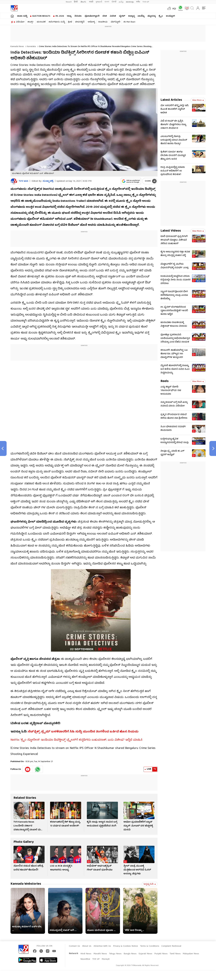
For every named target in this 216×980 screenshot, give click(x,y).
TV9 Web (23, 181)
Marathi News (100, 954)
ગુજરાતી (99, 2)
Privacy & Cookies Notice (125, 946)
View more (198, 100)
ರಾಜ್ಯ (69, 16)
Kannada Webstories (26, 884)
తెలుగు (84, 2)
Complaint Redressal (171, 946)
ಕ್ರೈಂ (161, 16)
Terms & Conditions (150, 946)
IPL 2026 (60, 16)
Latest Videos (171, 231)
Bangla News (130, 954)
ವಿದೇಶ (113, 16)
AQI (174, 9)
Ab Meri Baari (129, 22)
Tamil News (175, 954)
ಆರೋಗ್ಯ (91, 22)
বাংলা (107, 2)
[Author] (14, 181)
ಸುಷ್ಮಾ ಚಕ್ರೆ (48, 181)
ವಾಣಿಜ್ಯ (141, 16)
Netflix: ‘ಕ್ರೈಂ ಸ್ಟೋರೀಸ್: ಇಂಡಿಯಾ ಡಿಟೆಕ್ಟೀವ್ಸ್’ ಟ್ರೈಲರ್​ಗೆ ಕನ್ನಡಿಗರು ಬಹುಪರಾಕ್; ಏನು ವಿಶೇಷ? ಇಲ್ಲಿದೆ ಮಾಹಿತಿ (76, 740)
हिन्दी (76, 2)
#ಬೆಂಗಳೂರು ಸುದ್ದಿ (57, 22)
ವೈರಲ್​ (122, 16)
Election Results (41, 16)
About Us (87, 946)
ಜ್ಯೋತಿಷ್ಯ (152, 16)
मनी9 (138, 2)
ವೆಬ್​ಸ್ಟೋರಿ (115, 22)
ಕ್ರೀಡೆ (70, 22)
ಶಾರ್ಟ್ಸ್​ (31, 22)
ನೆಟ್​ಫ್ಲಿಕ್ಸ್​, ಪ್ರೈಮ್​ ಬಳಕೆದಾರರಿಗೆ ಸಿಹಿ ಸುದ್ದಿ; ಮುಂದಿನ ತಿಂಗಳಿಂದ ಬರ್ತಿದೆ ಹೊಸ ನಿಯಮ (83, 732)
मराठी (91, 2)
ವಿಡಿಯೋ (20, 22)
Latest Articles (171, 100)
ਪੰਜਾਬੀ (114, 2)
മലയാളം (130, 2)
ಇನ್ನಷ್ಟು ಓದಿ (150, 884)
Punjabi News (161, 954)
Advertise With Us (102, 946)
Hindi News (86, 954)
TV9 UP (96, 959)
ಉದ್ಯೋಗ (170, 16)
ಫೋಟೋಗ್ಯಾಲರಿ (92, 16)
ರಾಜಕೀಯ (103, 22)
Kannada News (17, 47)
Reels (165, 381)
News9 (69, 2)
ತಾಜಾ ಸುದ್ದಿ (22, 16)
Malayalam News (191, 954)
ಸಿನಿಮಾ (78, 16)
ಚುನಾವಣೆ (41, 22)
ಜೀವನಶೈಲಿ (80, 22)
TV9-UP (146, 2)
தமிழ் (121, 2)
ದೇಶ (105, 16)
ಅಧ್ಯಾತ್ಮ (131, 16)
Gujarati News (145, 954)
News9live (85, 959)
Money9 (106, 959)
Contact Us (74, 946)
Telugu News (115, 954)
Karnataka (31, 47)
